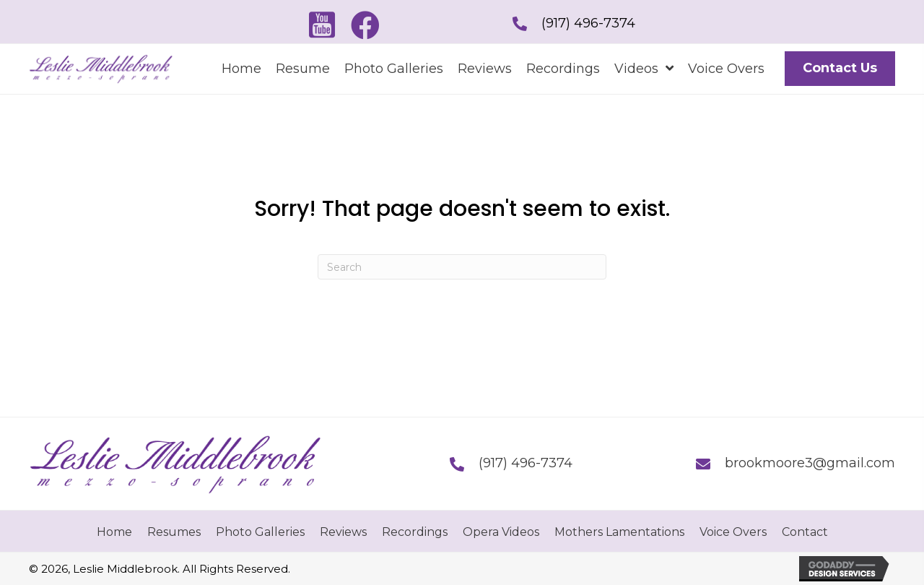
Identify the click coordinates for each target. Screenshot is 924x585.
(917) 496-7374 (588, 23)
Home (114, 532)
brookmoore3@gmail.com (810, 463)
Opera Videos (501, 532)
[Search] (462, 267)
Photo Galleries (260, 532)
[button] (322, 25)
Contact (805, 532)
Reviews (343, 532)
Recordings (415, 532)
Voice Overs (733, 532)
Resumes (174, 532)
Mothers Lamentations (619, 532)
